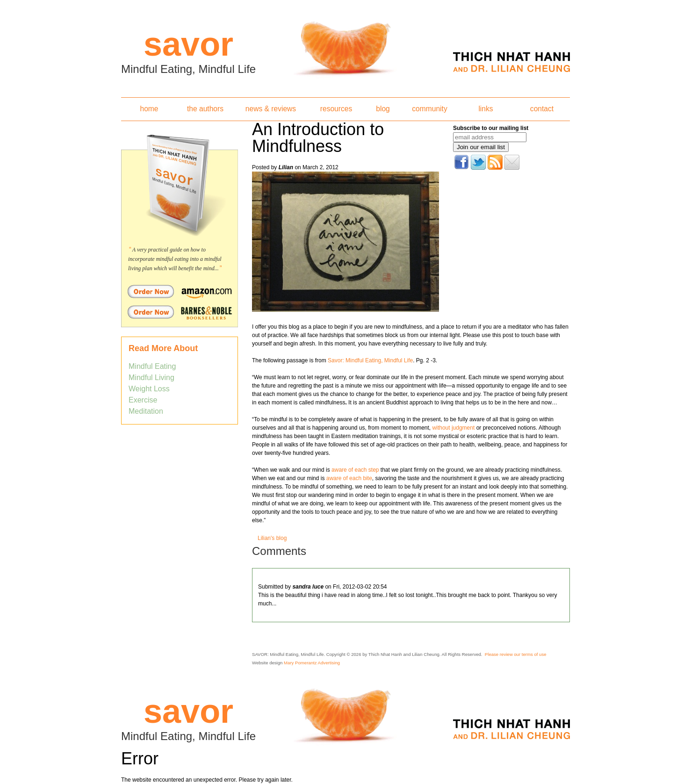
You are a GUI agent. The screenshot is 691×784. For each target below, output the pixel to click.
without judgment (454, 428)
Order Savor (180, 291)
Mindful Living (151, 378)
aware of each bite (349, 478)
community (429, 109)
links (486, 109)
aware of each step (355, 470)
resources (336, 109)
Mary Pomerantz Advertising (312, 663)
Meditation (146, 411)
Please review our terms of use (516, 654)
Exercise (143, 400)
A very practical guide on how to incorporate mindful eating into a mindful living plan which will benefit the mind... (175, 259)
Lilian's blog (272, 538)
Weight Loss (149, 389)
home (149, 109)
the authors (205, 109)
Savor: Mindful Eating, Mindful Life (370, 360)
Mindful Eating (152, 366)
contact (542, 109)
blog (383, 109)
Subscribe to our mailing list (491, 128)
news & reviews (271, 109)
